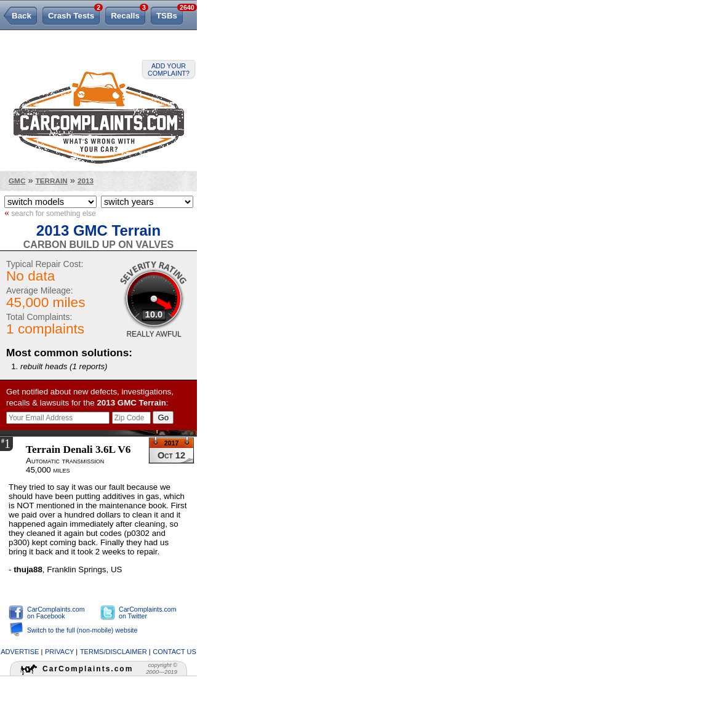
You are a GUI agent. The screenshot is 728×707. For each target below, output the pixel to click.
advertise (20, 652)
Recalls (128, 14)
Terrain (52, 181)
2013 (86, 181)
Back (22, 16)
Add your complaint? (169, 70)
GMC (17, 181)
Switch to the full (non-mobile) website (82, 630)
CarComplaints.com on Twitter (148, 613)
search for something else (50, 213)
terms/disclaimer (114, 652)
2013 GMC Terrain (98, 230)
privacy (59, 652)
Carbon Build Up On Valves (98, 245)
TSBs (170, 14)
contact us (174, 652)
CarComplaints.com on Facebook (56, 613)
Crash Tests (74, 14)
